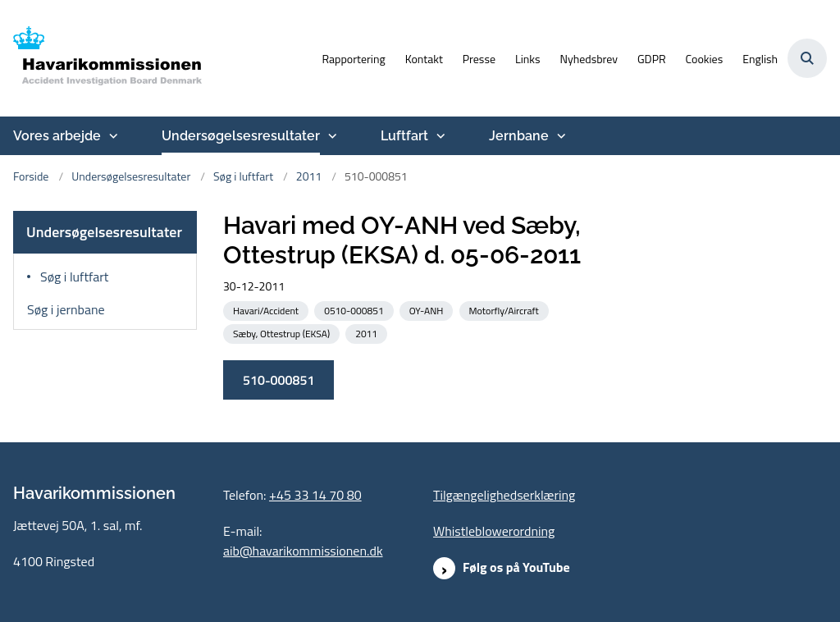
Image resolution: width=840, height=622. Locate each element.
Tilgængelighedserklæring (504, 495)
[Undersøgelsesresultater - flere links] (331, 136)
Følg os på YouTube (516, 567)
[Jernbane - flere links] (559, 136)
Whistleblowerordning (494, 531)
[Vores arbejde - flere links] (112, 136)
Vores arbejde (57, 136)
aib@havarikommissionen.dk (303, 551)
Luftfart (404, 136)
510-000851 (278, 380)
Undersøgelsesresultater (241, 136)
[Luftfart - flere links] (439, 136)
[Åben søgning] (807, 58)
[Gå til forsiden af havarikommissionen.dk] (101, 58)
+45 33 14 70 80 (315, 495)
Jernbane (519, 136)
